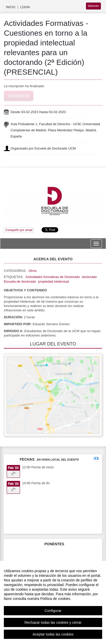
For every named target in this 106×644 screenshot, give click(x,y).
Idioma (93, 6)
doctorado (89, 277)
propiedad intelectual (54, 281)
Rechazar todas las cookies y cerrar (53, 622)
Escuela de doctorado (20, 281)
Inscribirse (19, 96)
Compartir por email (19, 230)
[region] (53, 602)
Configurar (53, 611)
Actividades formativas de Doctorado (53, 277)
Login (25, 7)
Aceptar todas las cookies (53, 634)
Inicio (11, 7)
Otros (33, 271)
